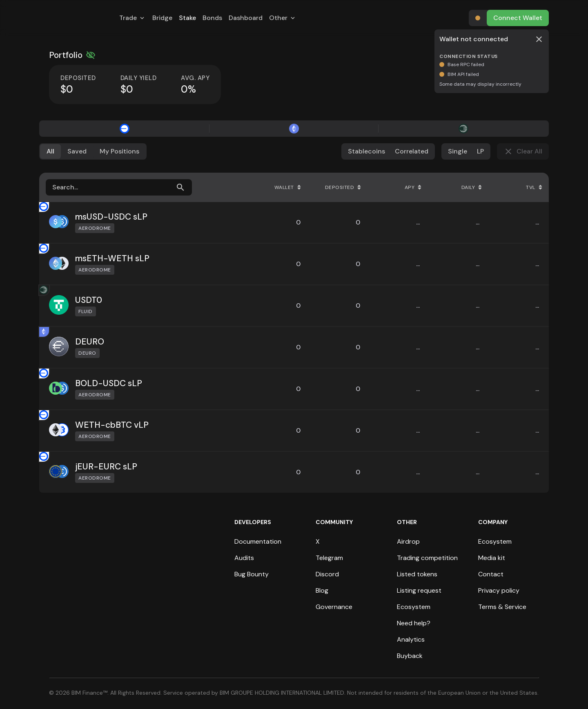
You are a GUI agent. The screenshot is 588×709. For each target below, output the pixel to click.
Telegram (329, 558)
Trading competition (427, 558)
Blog (322, 590)
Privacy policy (499, 590)
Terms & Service (502, 607)
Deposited (343, 187)
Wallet (288, 187)
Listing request (419, 590)
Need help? (414, 623)
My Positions (119, 151)
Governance (334, 607)
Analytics (411, 639)
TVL (534, 187)
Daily (472, 187)
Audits (244, 558)
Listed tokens (417, 574)
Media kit (492, 558)
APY (413, 187)
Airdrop (408, 541)
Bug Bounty (252, 574)
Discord (327, 574)
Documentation (258, 541)
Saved (77, 151)
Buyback (410, 656)
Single (458, 151)
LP (480, 151)
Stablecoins (366, 151)
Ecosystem (414, 607)
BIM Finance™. (90, 693)
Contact (491, 574)
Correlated (412, 151)
